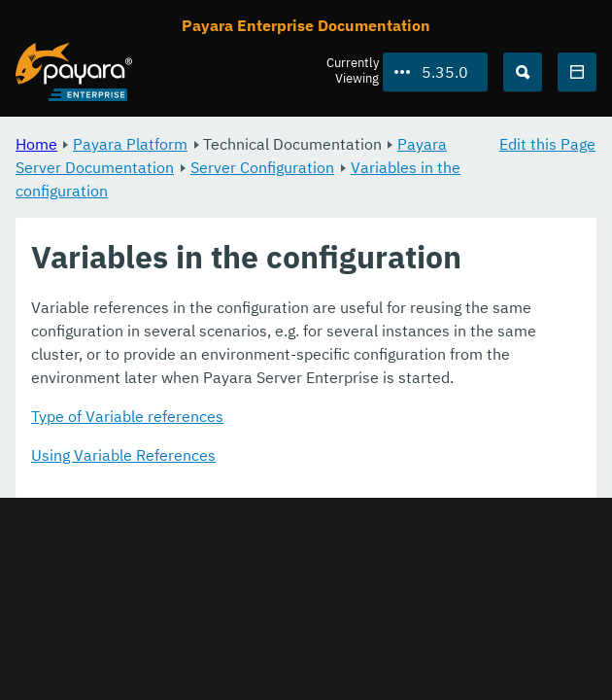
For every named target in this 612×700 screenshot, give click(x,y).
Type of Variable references (127, 416)
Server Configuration (262, 167)
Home (36, 144)
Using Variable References (123, 455)
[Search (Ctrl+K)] (523, 72)
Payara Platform (130, 144)
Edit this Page (547, 144)
